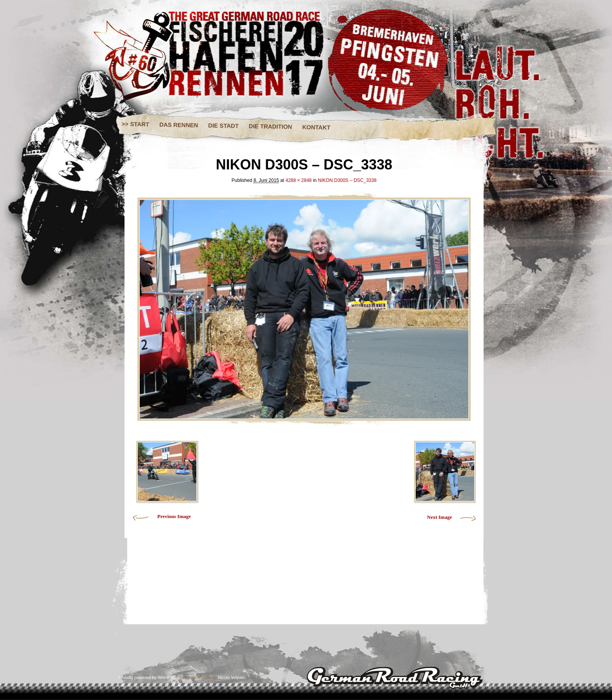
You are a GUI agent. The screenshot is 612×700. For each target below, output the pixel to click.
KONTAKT (316, 127)
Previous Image (174, 516)
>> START (136, 124)
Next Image (439, 517)
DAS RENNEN (179, 125)
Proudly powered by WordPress (149, 677)
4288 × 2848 (298, 180)
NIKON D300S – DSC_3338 (347, 180)
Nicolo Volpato (231, 677)
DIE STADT (223, 125)
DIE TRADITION (270, 126)
